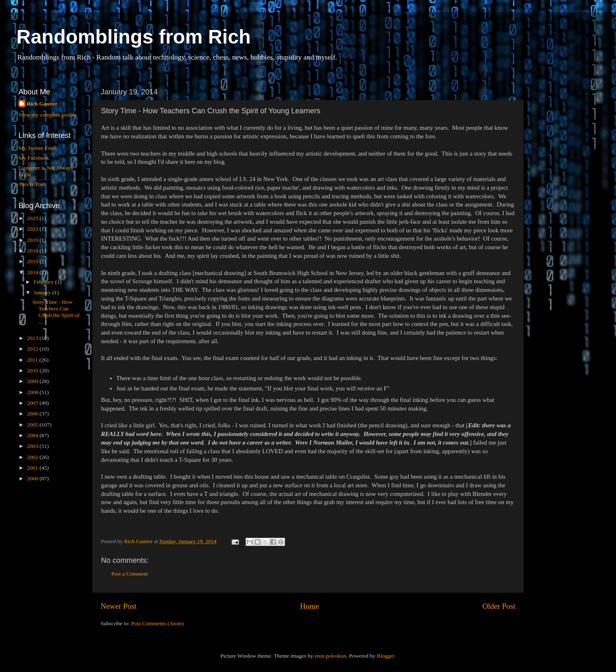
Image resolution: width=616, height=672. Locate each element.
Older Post (499, 606)
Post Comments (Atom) (157, 623)
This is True (32, 184)
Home (310, 606)
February (44, 282)
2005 (33, 425)
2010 (33, 370)
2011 (33, 360)
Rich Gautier (42, 104)
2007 (33, 403)
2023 (33, 229)
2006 (33, 414)
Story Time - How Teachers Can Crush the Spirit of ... (56, 312)
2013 (33, 338)
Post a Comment (130, 574)
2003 (33, 446)
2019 (33, 240)
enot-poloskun (330, 656)
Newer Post (119, 606)
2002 (33, 457)
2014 (33, 272)
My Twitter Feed (37, 148)
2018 (33, 251)
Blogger (385, 656)
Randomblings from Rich (134, 37)
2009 (33, 381)
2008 (33, 392)
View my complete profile (47, 115)
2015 (33, 261)
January (43, 292)
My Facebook (34, 158)
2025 (33, 218)
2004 (33, 435)
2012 (33, 349)
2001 (33, 468)
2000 (33, 478)
